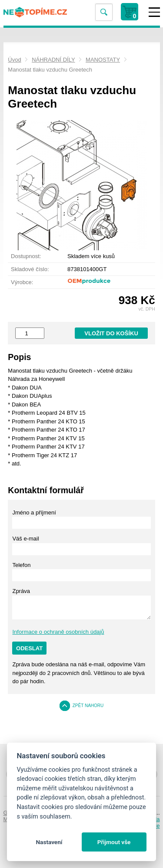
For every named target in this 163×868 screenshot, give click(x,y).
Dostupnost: (26, 256)
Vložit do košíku (111, 333)
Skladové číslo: (30, 269)
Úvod (14, 60)
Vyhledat (103, 12)
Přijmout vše (114, 842)
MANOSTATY (103, 60)
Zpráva (21, 591)
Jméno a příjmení (34, 513)
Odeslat (29, 648)
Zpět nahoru (88, 706)
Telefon (21, 565)
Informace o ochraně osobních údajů (58, 632)
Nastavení (49, 842)
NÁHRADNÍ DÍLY (53, 60)
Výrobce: (22, 282)
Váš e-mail (25, 539)
